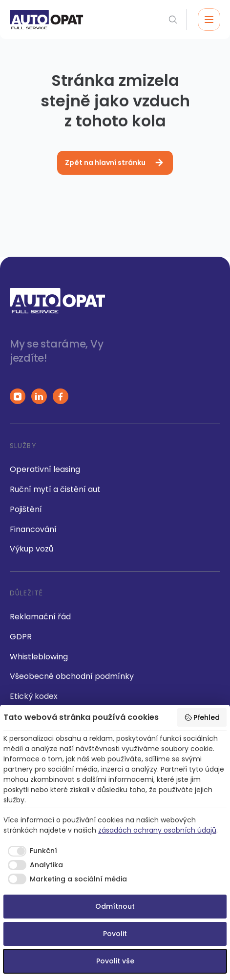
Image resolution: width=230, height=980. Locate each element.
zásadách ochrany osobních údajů (157, 830)
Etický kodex (34, 696)
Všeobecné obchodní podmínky (72, 676)
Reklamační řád (40, 617)
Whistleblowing (39, 657)
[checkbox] (30, 851)
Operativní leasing (45, 469)
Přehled (202, 717)
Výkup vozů (31, 549)
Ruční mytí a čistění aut (55, 489)
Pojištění (26, 509)
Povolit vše (115, 961)
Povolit (115, 934)
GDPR (21, 637)
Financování (33, 529)
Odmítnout (115, 906)
